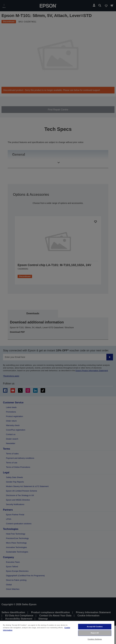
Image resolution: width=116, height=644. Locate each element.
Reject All (95, 633)
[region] (57, 632)
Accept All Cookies (95, 627)
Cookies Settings (95, 639)
